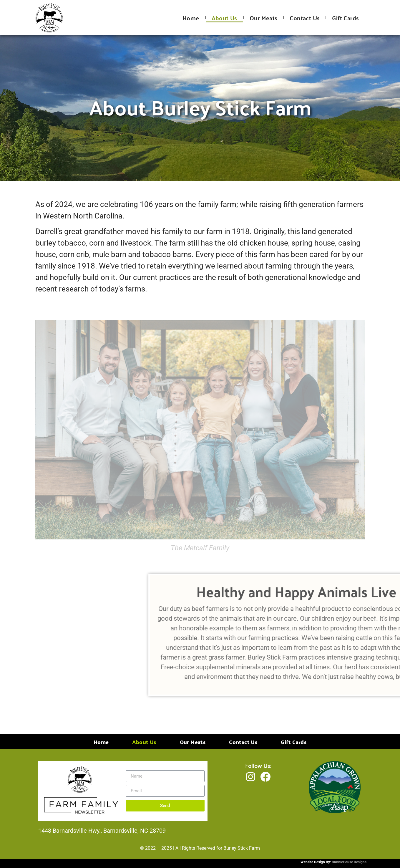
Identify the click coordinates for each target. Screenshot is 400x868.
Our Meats (264, 18)
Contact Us (305, 18)
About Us (224, 18)
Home (191, 18)
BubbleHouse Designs (349, 862)
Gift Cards (345, 18)
